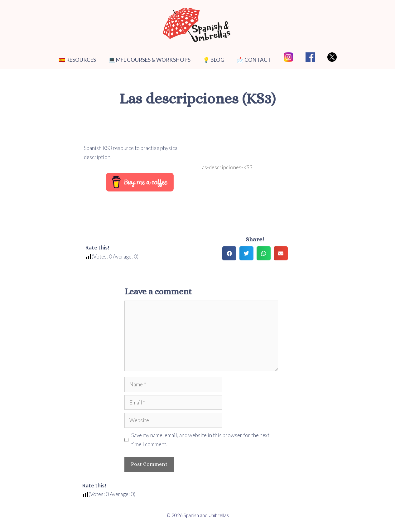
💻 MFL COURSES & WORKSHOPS (149, 60)
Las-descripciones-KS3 (226, 167)
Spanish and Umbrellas (206, 515)
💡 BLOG (214, 60)
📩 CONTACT (254, 60)
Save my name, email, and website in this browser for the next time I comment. (200, 440)
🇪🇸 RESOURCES (77, 60)
